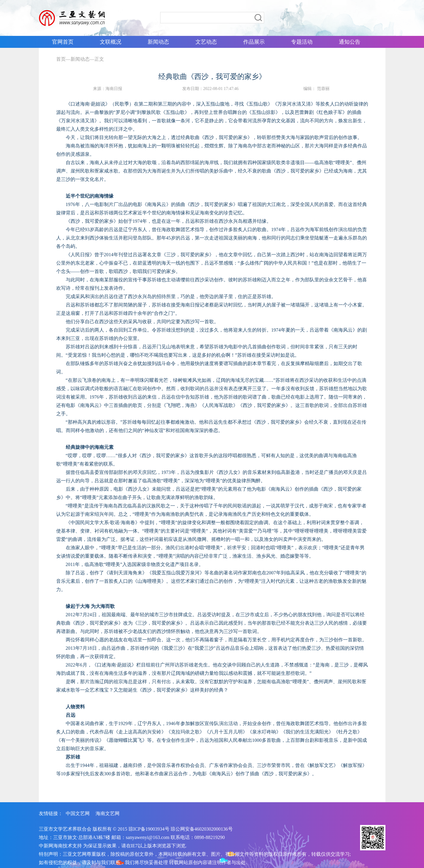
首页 (61, 59)
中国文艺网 (78, 813)
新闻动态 (80, 59)
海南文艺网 (108, 813)
